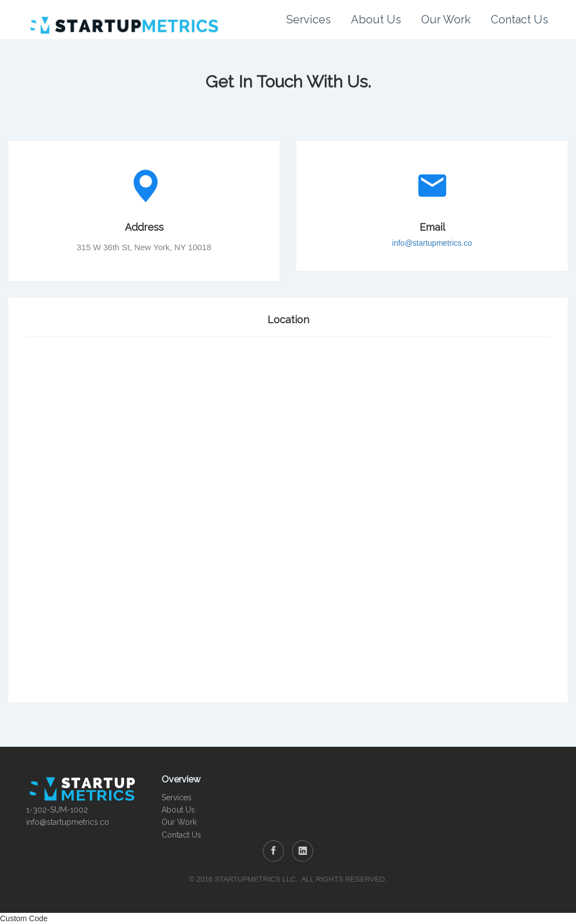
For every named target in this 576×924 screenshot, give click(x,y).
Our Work (446, 20)
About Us (376, 20)
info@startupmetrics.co (432, 243)
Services (309, 20)
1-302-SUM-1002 (57, 810)
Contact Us (519, 20)
